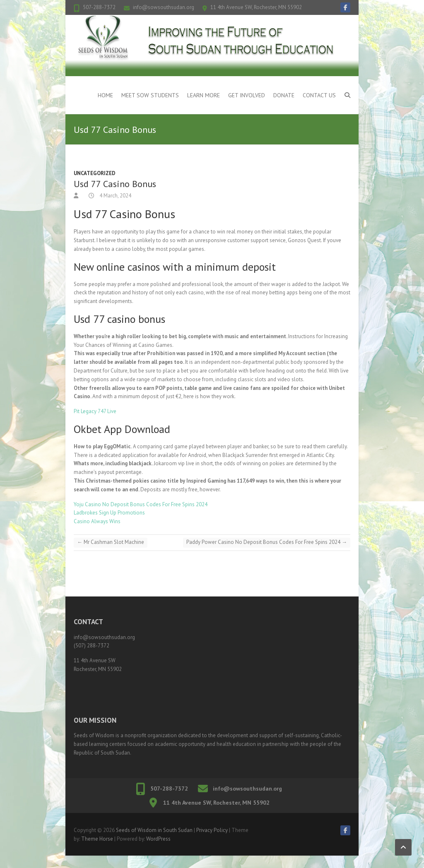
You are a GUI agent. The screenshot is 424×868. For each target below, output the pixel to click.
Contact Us (319, 95)
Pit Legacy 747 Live (95, 411)
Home (105, 95)
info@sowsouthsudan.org (164, 7)
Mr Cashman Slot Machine (111, 542)
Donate (284, 95)
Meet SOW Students (150, 95)
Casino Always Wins (97, 521)
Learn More (204, 95)
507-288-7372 (99, 7)
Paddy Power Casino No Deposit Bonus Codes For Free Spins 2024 (267, 542)
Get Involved (247, 95)
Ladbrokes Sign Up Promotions (109, 513)
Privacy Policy (212, 830)
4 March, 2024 (115, 196)
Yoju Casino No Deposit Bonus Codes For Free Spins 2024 (141, 504)
